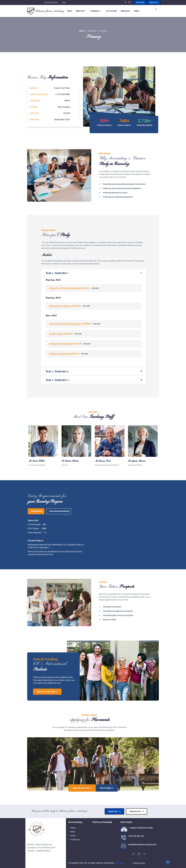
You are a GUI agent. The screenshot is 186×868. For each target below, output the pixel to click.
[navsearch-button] (156, 10)
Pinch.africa (120, 863)
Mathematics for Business (60, 306)
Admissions (125, 11)
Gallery (137, 11)
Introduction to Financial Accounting (64, 288)
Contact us (154, 2)
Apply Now (140, 2)
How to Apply (107, 788)
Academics (96, 11)
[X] (144, 854)
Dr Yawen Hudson (70, 461)
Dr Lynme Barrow (137, 461)
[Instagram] (130, 2)
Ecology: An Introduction (59, 354)
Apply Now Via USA (82, 788)
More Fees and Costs (47, 692)
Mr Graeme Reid (103, 461)
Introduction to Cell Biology (61, 344)
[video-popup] (60, 176)
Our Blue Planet (56, 334)
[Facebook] (126, 2)
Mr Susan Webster (37, 461)
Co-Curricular (112, 11)
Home (70, 11)
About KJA (81, 11)
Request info (137, 811)
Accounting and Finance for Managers (65, 324)
